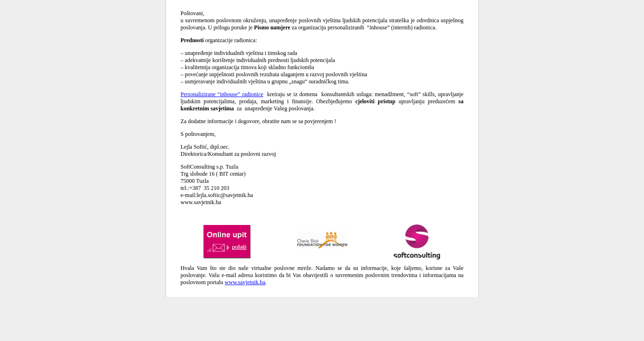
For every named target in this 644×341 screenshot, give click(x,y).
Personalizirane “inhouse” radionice (222, 94)
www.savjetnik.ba (245, 282)
